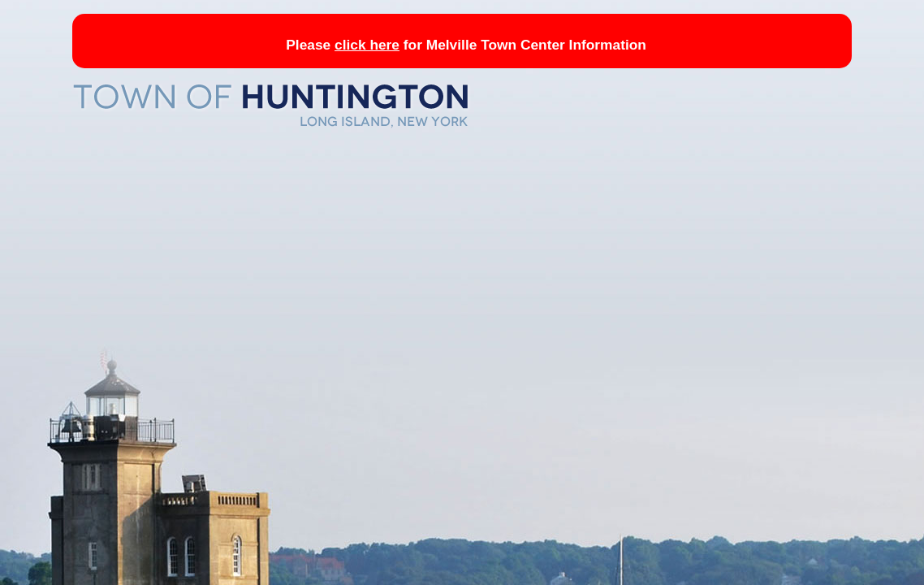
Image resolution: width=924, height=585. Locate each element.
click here (367, 45)
